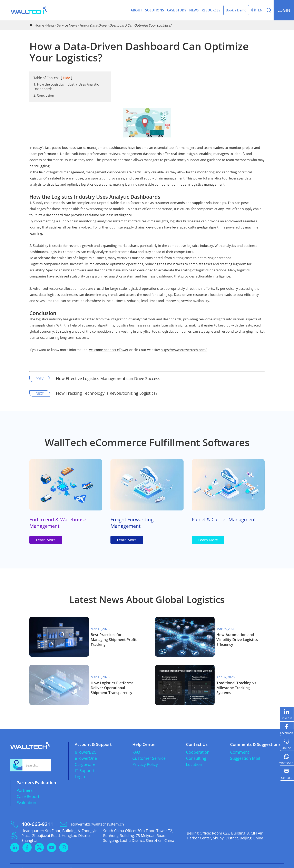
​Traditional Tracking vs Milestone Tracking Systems (236, 683)
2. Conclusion (44, 95)
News (194, 10)
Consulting (196, 752)
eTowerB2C (86, 746)
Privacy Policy (145, 758)
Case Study (177, 10)
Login (80, 770)
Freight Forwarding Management (132, 523)
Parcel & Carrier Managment (224, 520)
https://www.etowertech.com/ (184, 350)
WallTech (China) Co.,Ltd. (48, 862)
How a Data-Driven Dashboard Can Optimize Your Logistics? (125, 25)
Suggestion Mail (245, 752)
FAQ (136, 746)
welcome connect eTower (109, 350)
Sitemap (252, 862)
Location (194, 758)
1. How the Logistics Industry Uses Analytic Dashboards (66, 87)
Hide (66, 78)
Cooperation (198, 746)
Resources (211, 10)
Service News (67, 25)
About (136, 10)
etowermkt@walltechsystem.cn (97, 818)
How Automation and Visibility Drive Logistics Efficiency (237, 640)
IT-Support (85, 764)
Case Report (28, 790)
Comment (240, 746)
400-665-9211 (37, 818)
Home (39, 25)
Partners (25, 784)
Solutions (155, 10)
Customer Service (149, 752)
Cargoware (85, 758)
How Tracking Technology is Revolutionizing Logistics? (107, 393)
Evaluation (26, 796)
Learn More (46, 541)
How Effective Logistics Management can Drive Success (108, 378)
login (284, 10)
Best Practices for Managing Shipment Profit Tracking (114, 640)
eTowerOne (86, 752)
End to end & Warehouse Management (58, 523)
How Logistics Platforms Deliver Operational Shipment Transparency (112, 683)
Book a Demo (236, 10)
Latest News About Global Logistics (147, 601)
